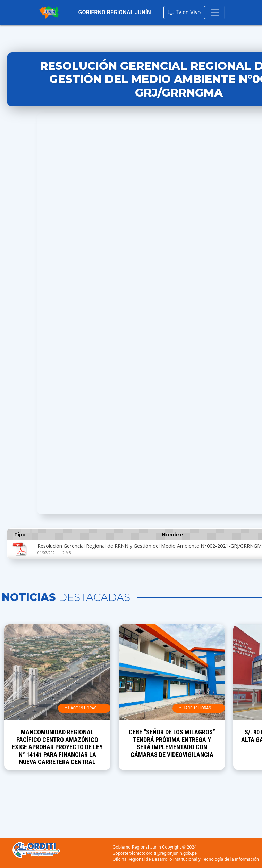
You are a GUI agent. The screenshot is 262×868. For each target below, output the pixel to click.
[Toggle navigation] (215, 13)
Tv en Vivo (184, 12)
